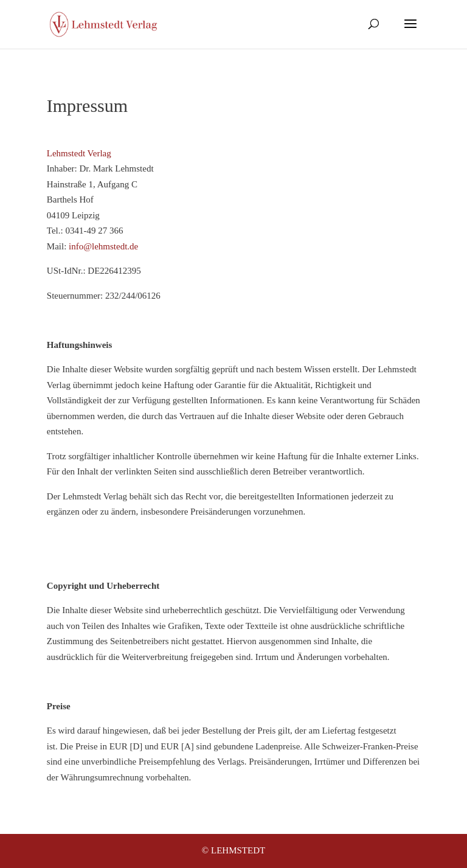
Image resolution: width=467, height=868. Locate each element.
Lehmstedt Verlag (79, 153)
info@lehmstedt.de (103, 246)
